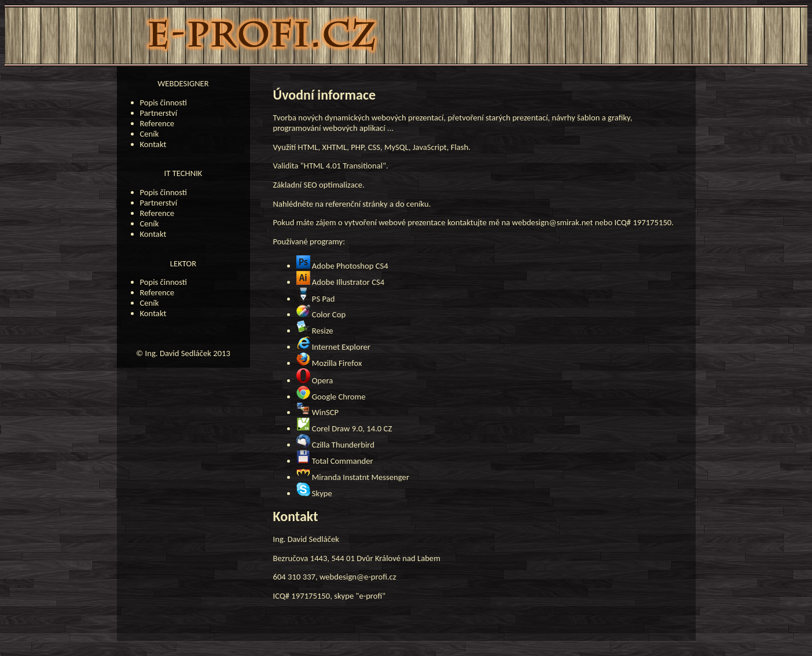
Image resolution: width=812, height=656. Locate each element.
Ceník (150, 134)
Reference (157, 123)
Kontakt (153, 144)
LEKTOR (183, 263)
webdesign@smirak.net (553, 222)
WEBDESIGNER (183, 83)
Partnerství (159, 113)
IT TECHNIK (183, 173)
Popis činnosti (164, 102)
